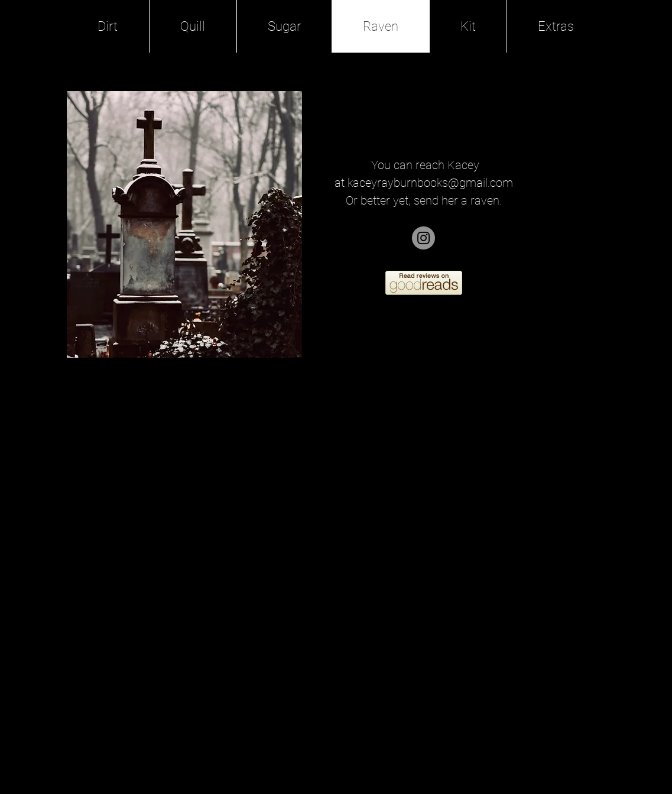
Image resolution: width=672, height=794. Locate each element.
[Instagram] (423, 238)
